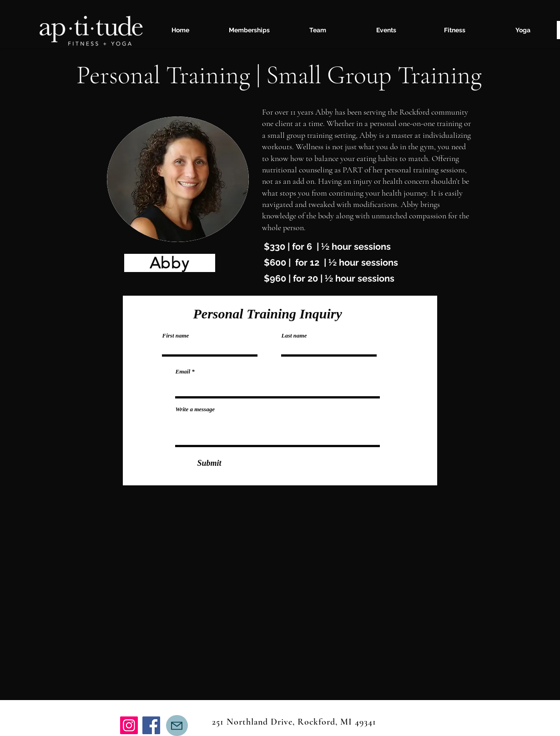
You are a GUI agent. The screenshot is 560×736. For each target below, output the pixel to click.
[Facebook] (151, 725)
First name (176, 335)
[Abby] (170, 263)
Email (183, 371)
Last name (294, 335)
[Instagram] (129, 725)
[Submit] (209, 463)
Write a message (195, 409)
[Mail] (177, 726)
